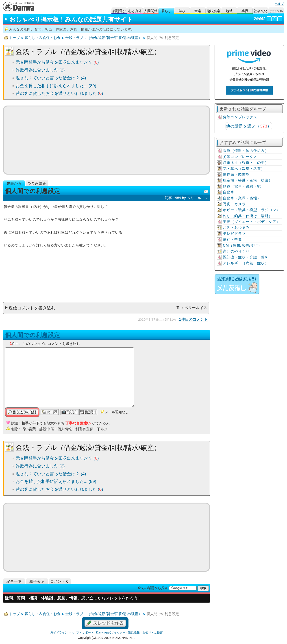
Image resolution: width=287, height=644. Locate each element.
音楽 (198, 11)
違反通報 (134, 632)
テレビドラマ (234, 234)
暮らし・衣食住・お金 (43, 38)
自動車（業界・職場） (242, 198)
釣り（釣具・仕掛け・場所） (248, 216)
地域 (229, 11)
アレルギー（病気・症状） (246, 263)
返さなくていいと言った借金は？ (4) (51, 78)
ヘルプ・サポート (82, 632)
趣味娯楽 (213, 11)
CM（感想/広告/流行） (242, 245)
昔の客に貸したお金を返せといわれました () (59, 93)
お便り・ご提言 (153, 632)
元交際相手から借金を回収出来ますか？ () (57, 62)
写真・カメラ (234, 204)
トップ (15, 38)
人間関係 (151, 11)
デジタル (276, 11)
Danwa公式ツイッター (111, 632)
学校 (182, 11)
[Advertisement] (107, 140)
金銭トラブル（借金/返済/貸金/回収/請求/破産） (104, 38)
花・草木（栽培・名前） (244, 169)
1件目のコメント (194, 319)
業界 (245, 11)
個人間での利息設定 (33, 335)
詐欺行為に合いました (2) (40, 70)
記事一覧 (14, 581)
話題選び (119, 11)
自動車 (229, 192)
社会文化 (261, 11)
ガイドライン (59, 632)
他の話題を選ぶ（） (249, 126)
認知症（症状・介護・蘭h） (247, 257)
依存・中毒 (232, 239)
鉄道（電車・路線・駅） (244, 186)
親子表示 (37, 581)
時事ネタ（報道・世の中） (246, 163)
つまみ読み (37, 183)
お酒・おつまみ (236, 228)
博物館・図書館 (236, 174)
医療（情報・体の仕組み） (246, 151)
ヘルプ (279, 4)
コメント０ (60, 581)
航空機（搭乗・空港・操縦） (248, 180)
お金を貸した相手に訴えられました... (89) (56, 86)
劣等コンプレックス (240, 117)
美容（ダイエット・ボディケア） (251, 222)
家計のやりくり (236, 251)
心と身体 (135, 11)
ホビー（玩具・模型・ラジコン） (251, 210)
